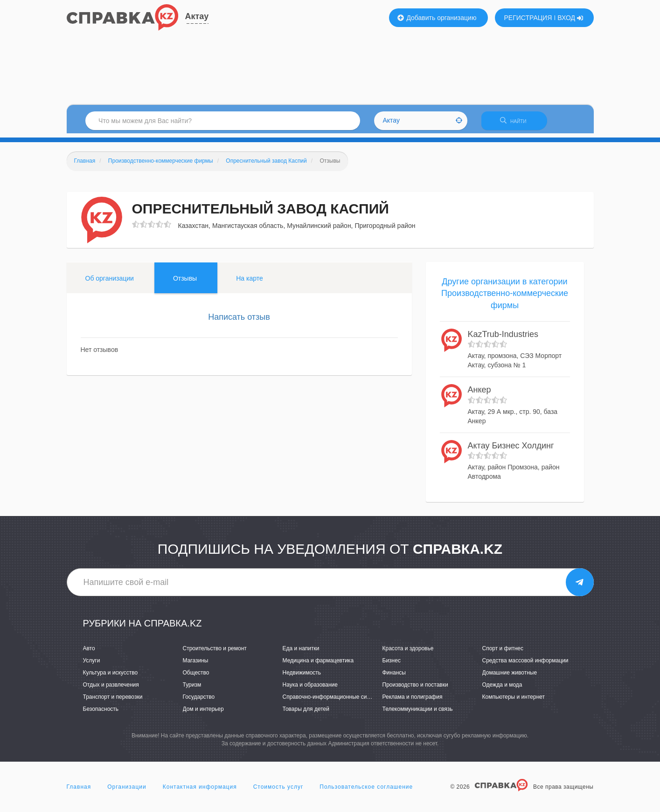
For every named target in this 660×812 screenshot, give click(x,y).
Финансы (394, 677)
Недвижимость (302, 677)
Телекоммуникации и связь (418, 713)
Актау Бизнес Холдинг (511, 449)
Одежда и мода (502, 689)
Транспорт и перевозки (113, 701)
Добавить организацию (437, 18)
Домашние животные (510, 677)
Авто (89, 652)
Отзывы (185, 282)
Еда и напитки (301, 652)
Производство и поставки (415, 689)
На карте (250, 282)
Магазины (196, 664)
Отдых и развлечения (111, 689)
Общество (196, 677)
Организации (127, 791)
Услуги (92, 664)
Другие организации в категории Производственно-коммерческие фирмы (505, 297)
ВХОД (570, 18)
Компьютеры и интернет (514, 701)
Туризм (192, 689)
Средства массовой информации (525, 664)
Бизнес (392, 664)
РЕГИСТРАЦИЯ (528, 18)
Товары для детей (306, 713)
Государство (199, 701)
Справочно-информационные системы (333, 701)
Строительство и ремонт (215, 652)
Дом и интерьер (203, 713)
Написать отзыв (239, 321)
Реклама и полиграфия (413, 701)
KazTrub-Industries (503, 338)
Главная (79, 791)
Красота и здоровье (408, 652)
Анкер (479, 394)
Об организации (110, 282)
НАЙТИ (519, 123)
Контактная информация (200, 791)
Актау (197, 16)
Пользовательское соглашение (366, 791)
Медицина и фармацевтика (318, 664)
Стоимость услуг (278, 791)
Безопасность (101, 713)
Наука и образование (310, 689)
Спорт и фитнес (503, 652)
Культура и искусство (111, 677)
